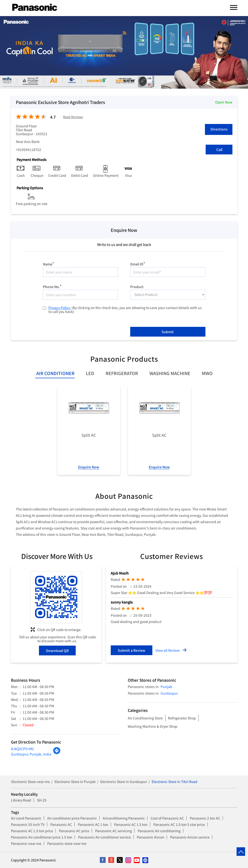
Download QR (57, 651)
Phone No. (52, 286)
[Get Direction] (57, 753)
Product (137, 286)
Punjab (166, 687)
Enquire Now (89, 467)
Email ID (138, 263)
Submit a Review (132, 650)
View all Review (167, 650)
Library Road (21, 800)
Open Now (224, 102)
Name (48, 263)
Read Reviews (73, 117)
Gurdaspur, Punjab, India (31, 754)
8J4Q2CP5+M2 (22, 749)
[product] (168, 295)
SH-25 (42, 800)
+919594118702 (28, 150)
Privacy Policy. (60, 308)
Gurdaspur (169, 693)
